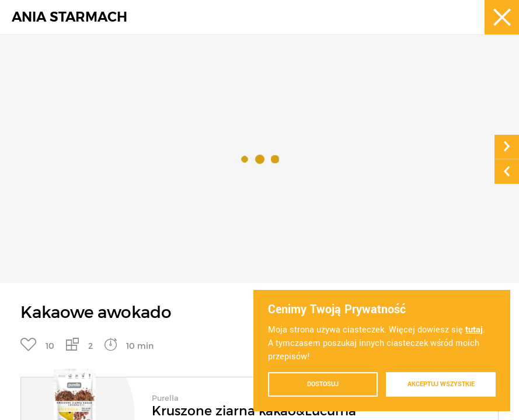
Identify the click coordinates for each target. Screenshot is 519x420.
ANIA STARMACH (69, 17)
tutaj (474, 330)
